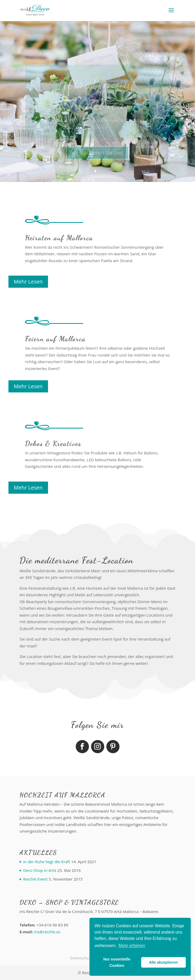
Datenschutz (81, 958)
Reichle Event (35, 879)
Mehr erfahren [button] (132, 946)
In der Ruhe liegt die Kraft (47, 862)
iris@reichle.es (47, 932)
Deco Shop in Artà (40, 870)
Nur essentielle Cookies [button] (117, 962)
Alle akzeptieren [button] (163, 962)
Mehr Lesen (28, 282)
